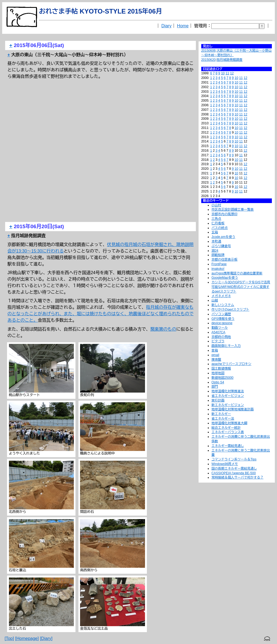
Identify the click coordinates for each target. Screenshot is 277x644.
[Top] (9, 638)
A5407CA (218, 332)
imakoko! (218, 269)
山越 (215, 300)
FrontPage (219, 264)
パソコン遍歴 (221, 314)
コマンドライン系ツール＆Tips (234, 459)
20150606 (208, 51)
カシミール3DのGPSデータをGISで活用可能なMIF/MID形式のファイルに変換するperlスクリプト (241, 287)
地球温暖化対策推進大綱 (229, 423)
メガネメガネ (221, 296)
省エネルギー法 (223, 419)
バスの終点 (220, 228)
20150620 (208, 60)
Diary (166, 26)
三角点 (216, 219)
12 (232, 73)
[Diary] (46, 638)
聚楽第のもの (163, 329)
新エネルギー (221, 414)
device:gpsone (222, 323)
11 (227, 73)
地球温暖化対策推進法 (228, 391)
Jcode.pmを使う (223, 237)
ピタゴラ (218, 341)
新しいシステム (223, 305)
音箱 (215, 350)
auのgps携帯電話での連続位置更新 (237, 273)
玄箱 (215, 232)
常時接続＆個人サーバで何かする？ (238, 477)
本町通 (216, 241)
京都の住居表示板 (225, 260)
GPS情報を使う (223, 319)
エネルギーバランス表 (228, 432)
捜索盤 (216, 360)
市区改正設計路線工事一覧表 (233, 210)
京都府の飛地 (221, 337)
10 (223, 73)
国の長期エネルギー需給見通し (234, 469)
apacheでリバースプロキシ (231, 364)
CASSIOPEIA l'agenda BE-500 (234, 473)
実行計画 (218, 400)
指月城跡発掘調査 (229, 60)
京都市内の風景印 (225, 214)
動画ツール (220, 328)
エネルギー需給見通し (228, 446)
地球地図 (218, 373)
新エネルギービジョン (228, 405)
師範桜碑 (218, 255)
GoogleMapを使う (225, 278)
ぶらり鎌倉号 (221, 246)
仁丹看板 (218, 223)
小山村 (216, 205)
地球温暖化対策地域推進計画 (233, 409)
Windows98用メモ (225, 464)
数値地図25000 (222, 378)
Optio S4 (218, 382)
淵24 (215, 251)
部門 (215, 387)
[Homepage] (27, 638)
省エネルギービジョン (228, 396)
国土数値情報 (221, 369)
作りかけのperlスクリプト (230, 310)
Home (183, 26)
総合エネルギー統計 (226, 428)
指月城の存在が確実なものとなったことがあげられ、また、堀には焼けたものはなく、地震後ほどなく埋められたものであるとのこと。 (101, 314)
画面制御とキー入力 (226, 346)
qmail (215, 355)
